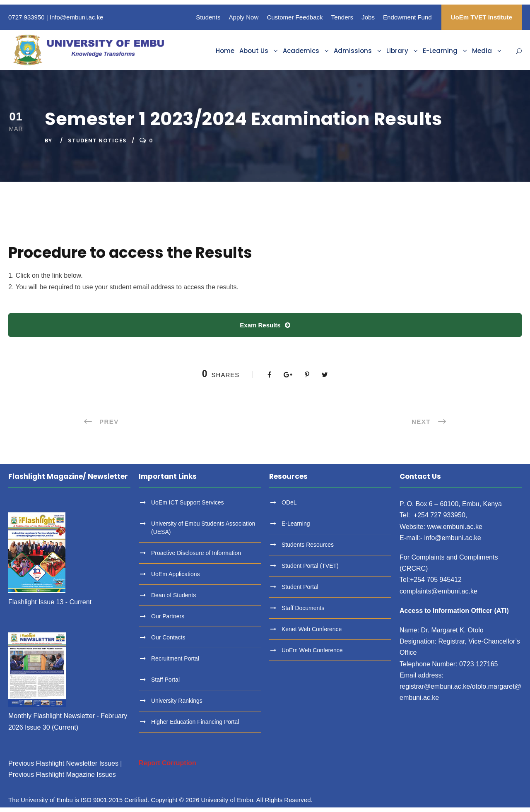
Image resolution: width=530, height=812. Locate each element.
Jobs (368, 17)
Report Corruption (167, 763)
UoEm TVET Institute (482, 17)
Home (225, 51)
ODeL (289, 502)
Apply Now (244, 17)
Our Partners (168, 616)
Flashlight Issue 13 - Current (50, 602)
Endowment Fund (407, 17)
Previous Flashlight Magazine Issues (62, 775)
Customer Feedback (295, 17)
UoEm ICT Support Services (188, 502)
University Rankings (177, 701)
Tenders (342, 17)
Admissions (353, 51)
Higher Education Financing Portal (195, 722)
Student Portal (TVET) (310, 566)
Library (397, 51)
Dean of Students (173, 595)
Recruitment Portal (175, 658)
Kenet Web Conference (312, 629)
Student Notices (97, 141)
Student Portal (300, 587)
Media (482, 51)
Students (208, 17)
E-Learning (440, 51)
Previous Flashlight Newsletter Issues (63, 763)
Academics (301, 51)
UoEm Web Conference (312, 650)
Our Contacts (168, 637)
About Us (254, 51)
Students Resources (308, 545)
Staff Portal (165, 680)
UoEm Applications (176, 574)
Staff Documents (303, 608)
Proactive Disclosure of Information (196, 553)
